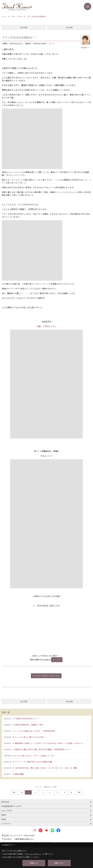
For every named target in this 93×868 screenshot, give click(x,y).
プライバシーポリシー (33, 854)
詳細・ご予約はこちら (46, 326)
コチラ (58, 660)
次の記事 (69, 27)
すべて (52, 43)
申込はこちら (46, 456)
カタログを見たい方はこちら (47, 676)
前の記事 (24, 27)
